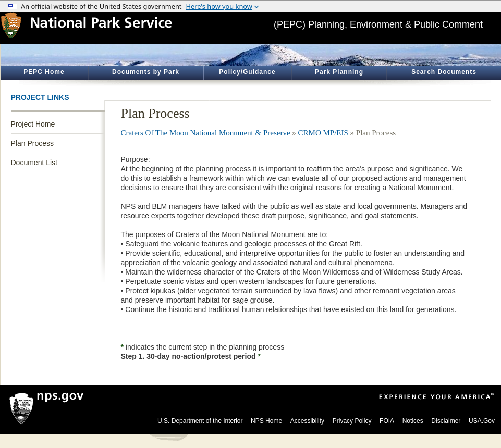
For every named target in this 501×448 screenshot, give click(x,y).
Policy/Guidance (247, 72)
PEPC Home (44, 72)
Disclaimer (446, 421)
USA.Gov (482, 421)
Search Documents (444, 72)
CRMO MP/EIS (323, 133)
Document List (34, 163)
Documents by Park (146, 72)
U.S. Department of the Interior (200, 421)
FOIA (387, 421)
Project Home (33, 124)
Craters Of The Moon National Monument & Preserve (206, 133)
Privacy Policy (352, 421)
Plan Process (32, 143)
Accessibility (307, 421)
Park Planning (339, 72)
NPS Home (266, 421)
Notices (413, 421)
